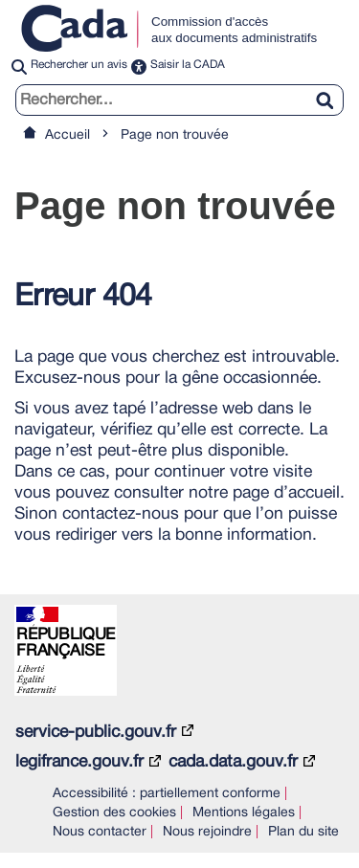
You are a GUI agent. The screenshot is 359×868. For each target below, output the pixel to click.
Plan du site (303, 832)
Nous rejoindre (207, 832)
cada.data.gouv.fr (233, 762)
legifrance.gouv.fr (79, 762)
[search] (179, 100)
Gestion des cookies (114, 813)
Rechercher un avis (79, 65)
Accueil (67, 135)
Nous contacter (100, 832)
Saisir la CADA (188, 65)
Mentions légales (244, 813)
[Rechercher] (332, 89)
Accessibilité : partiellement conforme (167, 794)
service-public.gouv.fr (96, 732)
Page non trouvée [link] (175, 135)
